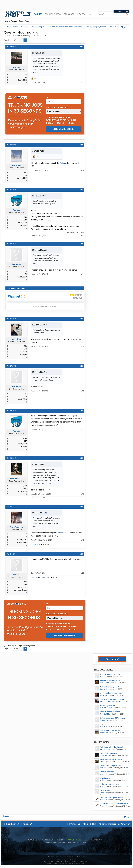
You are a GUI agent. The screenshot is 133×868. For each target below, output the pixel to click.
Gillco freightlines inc (108, 772)
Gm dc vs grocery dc (107, 706)
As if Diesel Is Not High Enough (111, 747)
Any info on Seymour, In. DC (110, 681)
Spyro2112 (104, 793)
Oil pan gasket (105, 790)
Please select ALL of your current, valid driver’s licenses (61, 118)
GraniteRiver (104, 720)
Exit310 (17, 575)
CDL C (72, 123)
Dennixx (17, 210)
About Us (32, 840)
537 (25, 582)
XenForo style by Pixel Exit (66, 860)
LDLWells (16, 166)
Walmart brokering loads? (109, 687)
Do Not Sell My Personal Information (66, 843)
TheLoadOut (104, 755)
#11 (81, 47)
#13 (81, 189)
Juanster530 (104, 714)
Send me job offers (64, 129)
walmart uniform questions (110, 712)
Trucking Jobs (53, 14)
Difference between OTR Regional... (113, 718)
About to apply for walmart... (110, 674)
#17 (81, 411)
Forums (38, 14)
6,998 (25, 486)
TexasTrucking (16, 527)
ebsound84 (104, 774)
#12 (81, 145)
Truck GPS (69, 14)
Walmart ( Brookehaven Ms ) (110, 730)
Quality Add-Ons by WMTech (67, 862)
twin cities (23, 225)
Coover (17, 67)
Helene (102, 724)
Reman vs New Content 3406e (111, 759)
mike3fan (16, 339)
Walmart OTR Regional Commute (112, 699)
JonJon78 (104, 800)
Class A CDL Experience (57, 107)
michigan (23, 354)
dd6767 (33, 36)
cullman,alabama (20, 590)
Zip (47, 97)
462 (25, 346)
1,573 (25, 74)
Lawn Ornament (106, 778)
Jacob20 (103, 677)
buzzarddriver (105, 749)
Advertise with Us (78, 840)
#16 (81, 366)
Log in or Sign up (121, 11)
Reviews (81, 14)
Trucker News (47, 840)
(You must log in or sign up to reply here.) (19, 646)
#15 (81, 318)
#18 (81, 458)
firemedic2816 (105, 683)
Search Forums (11, 21)
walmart (60, 533)
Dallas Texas (22, 542)
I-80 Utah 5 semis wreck (109, 753)
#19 (81, 506)
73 (26, 271)
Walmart (63, 163)
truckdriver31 (16, 479)
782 (25, 172)
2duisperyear (105, 761)
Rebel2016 (104, 733)
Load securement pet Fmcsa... (111, 766)
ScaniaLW (103, 689)
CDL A (49, 123)
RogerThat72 (105, 695)
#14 (81, 244)
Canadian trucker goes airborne (112, 798)
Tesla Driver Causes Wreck (110, 784)
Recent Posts (24, 21)
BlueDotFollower (106, 708)
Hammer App (97, 840)
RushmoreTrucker (106, 701)
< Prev (16, 40)
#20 (81, 554)
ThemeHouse (81, 863)
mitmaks (103, 768)
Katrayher (16, 264)
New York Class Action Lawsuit (111, 693)
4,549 (25, 217)
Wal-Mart (18, 36)
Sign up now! (112, 659)
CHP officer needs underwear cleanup (114, 804)
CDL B (61, 123)
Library (61, 840)
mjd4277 (103, 780)
